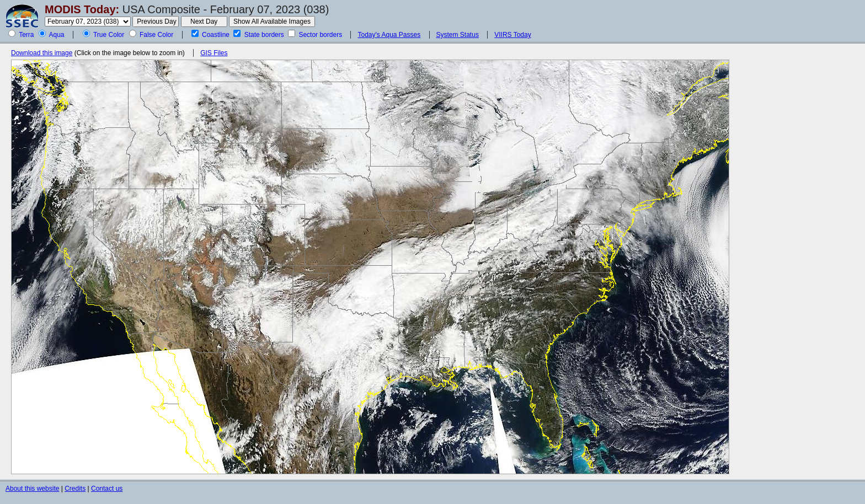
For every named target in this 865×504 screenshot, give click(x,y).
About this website (32, 489)
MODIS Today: (82, 9)
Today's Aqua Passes (389, 35)
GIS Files (214, 53)
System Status (458, 35)
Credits (75, 489)
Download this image (42, 53)
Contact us (107, 489)
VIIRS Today (512, 35)
